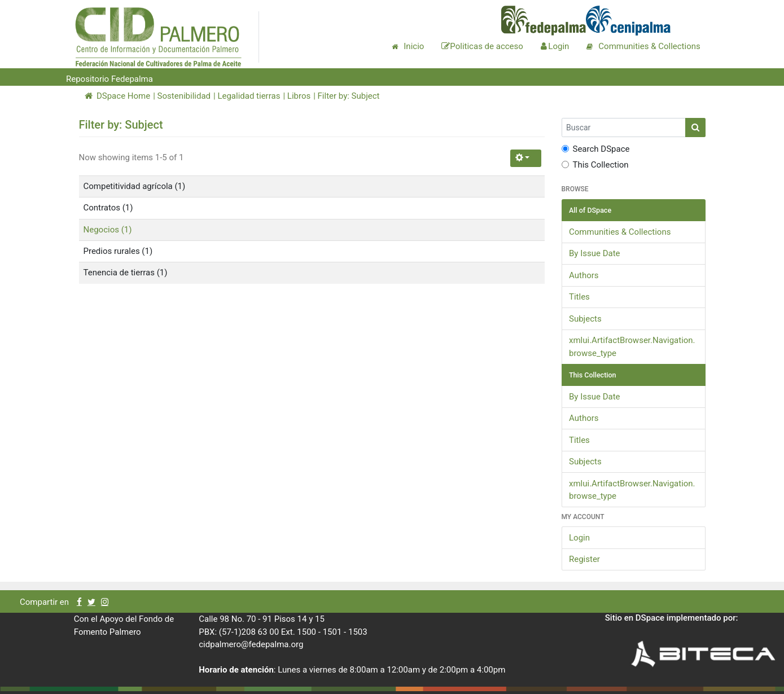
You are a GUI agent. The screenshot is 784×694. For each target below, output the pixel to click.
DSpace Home (118, 96)
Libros (299, 96)
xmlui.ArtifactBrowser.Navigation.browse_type (632, 347)
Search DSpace (596, 149)
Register (584, 559)
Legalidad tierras (249, 96)
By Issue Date (595, 253)
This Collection (595, 165)
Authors (584, 275)
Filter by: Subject (349, 96)
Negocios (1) (108, 230)
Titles (579, 297)
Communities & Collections (620, 232)
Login (579, 538)
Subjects (585, 319)
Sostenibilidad (184, 96)
